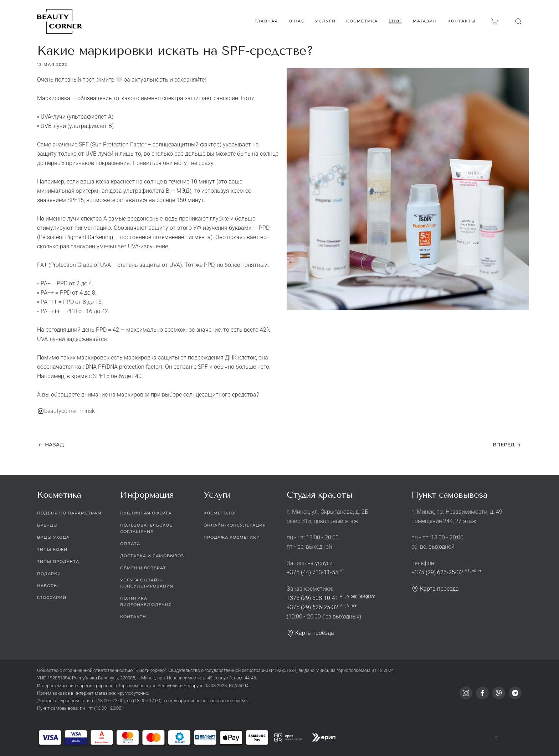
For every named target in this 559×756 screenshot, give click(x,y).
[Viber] (499, 693)
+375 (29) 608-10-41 (312, 598)
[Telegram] (515, 693)
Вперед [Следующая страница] (507, 445)
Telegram (367, 596)
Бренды (47, 525)
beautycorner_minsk (70, 411)
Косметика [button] (362, 21)
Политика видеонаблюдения (146, 601)
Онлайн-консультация (235, 525)
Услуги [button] (325, 21)
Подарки (49, 574)
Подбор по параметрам (69, 513)
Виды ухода (53, 537)
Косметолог (220, 513)
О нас (297, 21)
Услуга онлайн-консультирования (147, 583)
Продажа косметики (232, 537)
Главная (266, 21)
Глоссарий (52, 597)
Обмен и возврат (143, 568)
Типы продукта (58, 561)
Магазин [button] (425, 21)
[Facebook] (482, 693)
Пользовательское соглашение (146, 528)
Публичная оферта (146, 513)
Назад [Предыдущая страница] (51, 445)
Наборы (48, 586)
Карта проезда (310, 633)
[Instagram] (466, 693)
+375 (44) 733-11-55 (312, 572)
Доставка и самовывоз (152, 556)
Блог (395, 21)
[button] (518, 21)
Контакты (461, 21)
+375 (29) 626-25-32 (312, 607)
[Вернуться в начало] (60, 21)
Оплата (130, 544)
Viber (352, 596)
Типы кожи (52, 549)
